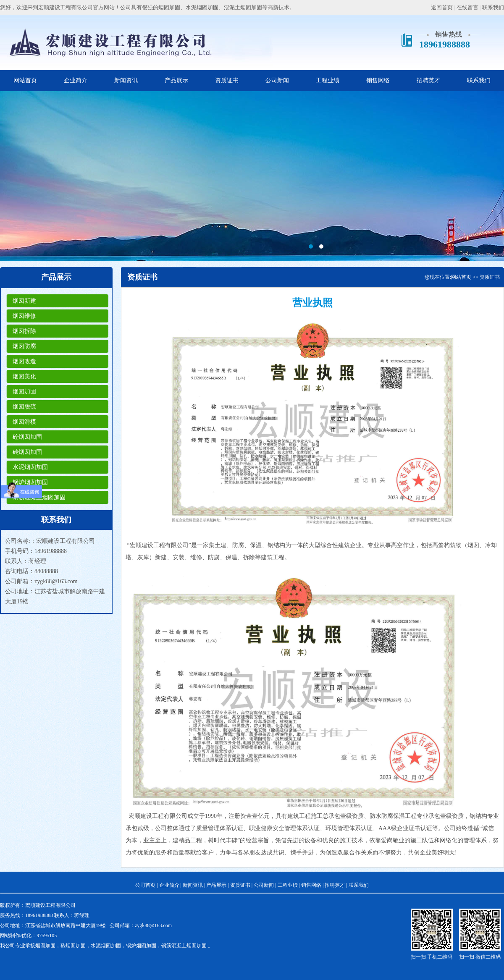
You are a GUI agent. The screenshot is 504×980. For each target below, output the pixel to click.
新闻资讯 (126, 80)
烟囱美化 (24, 376)
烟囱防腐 (24, 346)
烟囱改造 (24, 361)
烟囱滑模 (24, 422)
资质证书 (227, 80)
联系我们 (493, 7)
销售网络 (378, 80)
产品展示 (176, 80)
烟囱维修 (24, 316)
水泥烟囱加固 (30, 467)
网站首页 (25, 80)
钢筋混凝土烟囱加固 (39, 497)
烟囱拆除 (24, 331)
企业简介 (76, 80)
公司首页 (145, 885)
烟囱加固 (24, 392)
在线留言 (467, 7)
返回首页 (442, 7)
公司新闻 (277, 80)
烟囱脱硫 (24, 407)
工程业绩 (328, 80)
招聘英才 (428, 80)
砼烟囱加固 (27, 437)
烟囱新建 (24, 301)
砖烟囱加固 (27, 452)
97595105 (47, 935)
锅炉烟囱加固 (30, 482)
